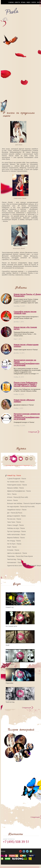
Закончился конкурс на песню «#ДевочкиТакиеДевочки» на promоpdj (27, 363)
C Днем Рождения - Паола (17, 479)
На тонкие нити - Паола (16, 482)
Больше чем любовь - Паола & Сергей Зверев (24, 503)
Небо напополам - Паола (16, 534)
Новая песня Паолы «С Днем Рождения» (27, 295)
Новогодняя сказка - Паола (17, 485)
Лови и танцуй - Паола (15, 525)
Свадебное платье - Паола (17, 510)
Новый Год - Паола (14, 475)
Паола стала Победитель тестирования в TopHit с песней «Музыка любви (26, 384)
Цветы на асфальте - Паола (17, 553)
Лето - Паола (12, 494)
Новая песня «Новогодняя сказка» (26, 345)
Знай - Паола (12, 547)
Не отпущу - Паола (14, 541)
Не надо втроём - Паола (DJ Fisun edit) (21, 506)
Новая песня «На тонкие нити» (25, 328)
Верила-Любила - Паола (16, 538)
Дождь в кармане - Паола (16, 516)
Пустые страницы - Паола (16, 531)
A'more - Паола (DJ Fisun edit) (18, 497)
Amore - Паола (12, 500)
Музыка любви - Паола (15, 488)
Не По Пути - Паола (14, 544)
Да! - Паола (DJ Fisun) (15, 513)
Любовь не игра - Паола (16, 528)
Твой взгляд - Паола (14, 559)
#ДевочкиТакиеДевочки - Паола (19, 491)
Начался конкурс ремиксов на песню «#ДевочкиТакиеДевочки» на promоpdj (27, 416)
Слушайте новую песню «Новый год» (25, 312)
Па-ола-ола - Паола (14, 519)
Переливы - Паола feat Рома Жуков (20, 556)
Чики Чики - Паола (14, 522)
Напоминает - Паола (15, 562)
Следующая (33, 432)
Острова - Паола (13, 550)
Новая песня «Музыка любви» (24, 401)
